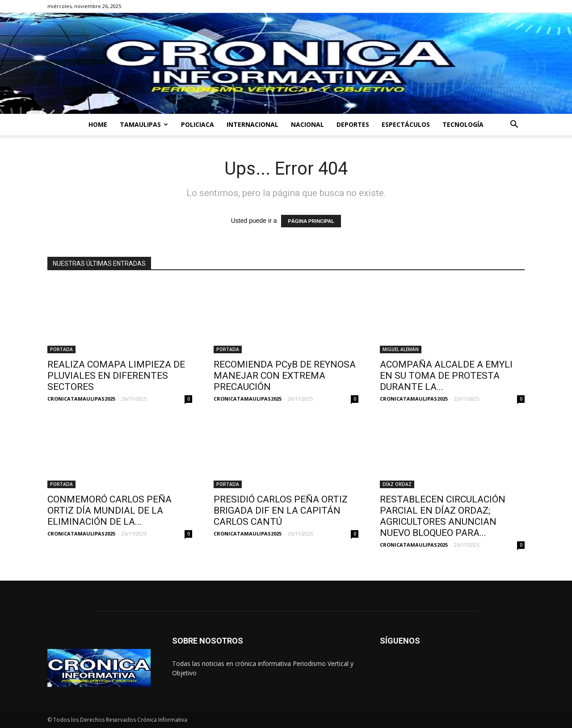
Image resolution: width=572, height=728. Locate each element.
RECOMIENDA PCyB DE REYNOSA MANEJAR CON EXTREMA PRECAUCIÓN (285, 376)
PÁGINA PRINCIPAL (311, 221)
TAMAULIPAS (144, 124)
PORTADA (61, 349)
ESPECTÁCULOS (406, 124)
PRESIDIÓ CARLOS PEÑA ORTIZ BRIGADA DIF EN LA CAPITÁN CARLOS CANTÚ (281, 510)
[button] (514, 125)
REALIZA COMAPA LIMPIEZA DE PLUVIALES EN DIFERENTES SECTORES (116, 376)
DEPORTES (353, 124)
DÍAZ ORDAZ (397, 484)
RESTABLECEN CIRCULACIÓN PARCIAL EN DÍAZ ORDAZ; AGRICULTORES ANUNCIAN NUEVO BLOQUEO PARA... (443, 516)
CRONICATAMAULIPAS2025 (81, 399)
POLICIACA (198, 124)
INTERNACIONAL (252, 124)
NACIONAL (307, 124)
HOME (98, 124)
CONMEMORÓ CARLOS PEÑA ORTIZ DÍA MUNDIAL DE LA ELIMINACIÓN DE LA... (109, 510)
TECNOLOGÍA (463, 124)
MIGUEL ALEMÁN (401, 349)
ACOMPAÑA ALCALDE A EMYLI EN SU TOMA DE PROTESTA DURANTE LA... (446, 376)
